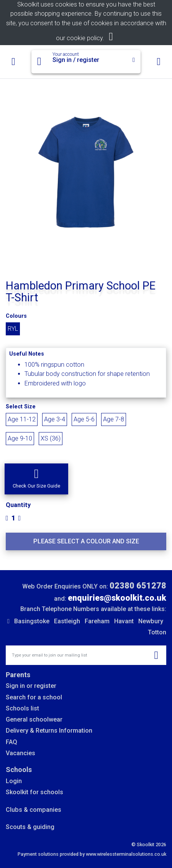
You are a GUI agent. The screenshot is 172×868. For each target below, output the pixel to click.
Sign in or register (31, 686)
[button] (36, 479)
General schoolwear (34, 719)
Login (14, 781)
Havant (124, 621)
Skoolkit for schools (34, 792)
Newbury (151, 621)
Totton (157, 632)
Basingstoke (32, 621)
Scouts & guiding (30, 827)
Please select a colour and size (86, 541)
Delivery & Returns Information (49, 731)
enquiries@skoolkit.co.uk (117, 598)
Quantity (18, 505)
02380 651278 (138, 586)
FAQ (11, 742)
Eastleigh (67, 621)
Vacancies (20, 753)
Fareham (97, 621)
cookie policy (85, 38)
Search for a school (34, 697)
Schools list (22, 708)
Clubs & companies (34, 810)
